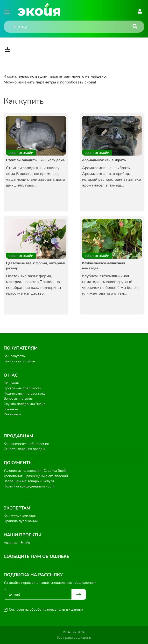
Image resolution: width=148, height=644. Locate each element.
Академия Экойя (17, 543)
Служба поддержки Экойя (25, 404)
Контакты (11, 409)
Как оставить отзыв (19, 361)
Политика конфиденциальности (29, 486)
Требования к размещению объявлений (36, 476)
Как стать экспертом (20, 516)
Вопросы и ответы (18, 399)
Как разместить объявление (26, 444)
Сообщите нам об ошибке (36, 556)
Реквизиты (12, 414)
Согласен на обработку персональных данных (46, 610)
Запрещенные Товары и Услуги (29, 481)
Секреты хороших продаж (24, 449)
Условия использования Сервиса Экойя (36, 471)
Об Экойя (11, 383)
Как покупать (14, 356)
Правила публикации (21, 521)
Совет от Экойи (21, 153)
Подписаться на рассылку (25, 393)
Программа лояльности (22, 388)
